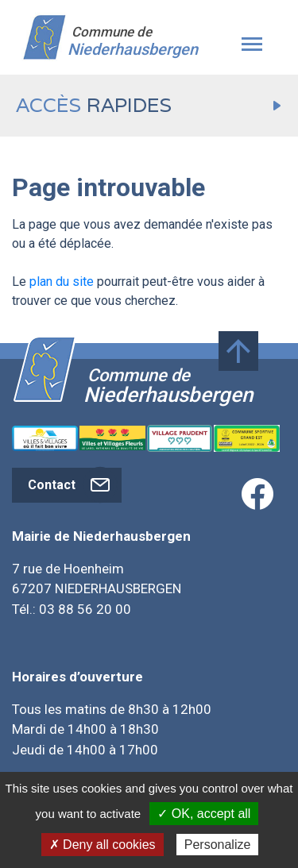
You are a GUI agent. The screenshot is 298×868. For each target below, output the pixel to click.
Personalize (218, 845)
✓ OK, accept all (204, 814)
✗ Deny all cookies (103, 845)
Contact (71, 485)
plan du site (62, 282)
